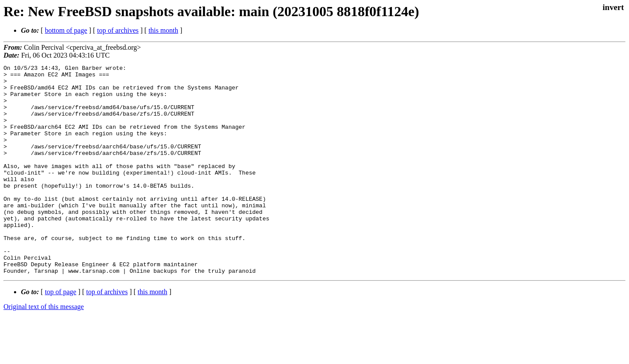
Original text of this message (44, 349)
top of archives (118, 30)
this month (163, 30)
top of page (61, 334)
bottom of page (66, 30)
